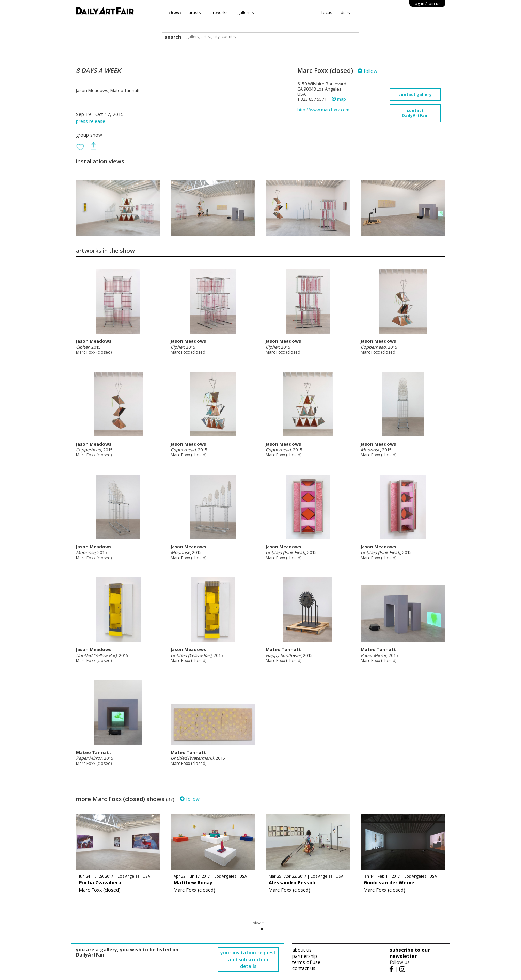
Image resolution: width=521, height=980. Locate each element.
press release (91, 121)
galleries (246, 12)
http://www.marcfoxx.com (323, 110)
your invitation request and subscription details (248, 959)
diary (345, 12)
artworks (219, 12)
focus (327, 12)
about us (302, 950)
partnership (305, 956)
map (339, 99)
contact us (304, 968)
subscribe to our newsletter (410, 953)
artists (195, 12)
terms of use (306, 962)
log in (427, 4)
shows (175, 12)
